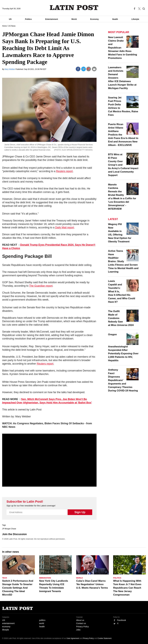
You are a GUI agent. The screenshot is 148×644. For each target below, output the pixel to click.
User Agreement (73, 638)
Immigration (45, 578)
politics (42, 620)
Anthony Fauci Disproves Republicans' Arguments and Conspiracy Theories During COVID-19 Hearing (123, 380)
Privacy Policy (82, 627)
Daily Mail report (65, 228)
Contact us (81, 623)
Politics (28, 19)
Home (4, 26)
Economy (94, 19)
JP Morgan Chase (9, 529)
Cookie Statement (105, 638)
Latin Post (74, 8)
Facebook (121, 620)
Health (115, 19)
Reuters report (64, 171)
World (74, 19)
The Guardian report (41, 286)
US (10, 19)
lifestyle (6, 630)
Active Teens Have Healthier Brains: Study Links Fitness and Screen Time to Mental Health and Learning (123, 261)
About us (80, 620)
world (42, 623)
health (42, 627)
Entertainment (52, 19)
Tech (5, 578)
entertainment (8, 623)
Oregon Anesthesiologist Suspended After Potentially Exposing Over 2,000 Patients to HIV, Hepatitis (123, 347)
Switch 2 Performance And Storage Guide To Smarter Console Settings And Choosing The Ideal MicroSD (18, 588)
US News (12, 26)
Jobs (78, 630)
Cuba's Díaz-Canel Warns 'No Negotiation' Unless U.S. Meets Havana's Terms (92, 584)
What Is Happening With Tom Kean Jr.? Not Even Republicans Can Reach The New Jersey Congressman (127, 588)
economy (6, 627)
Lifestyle (135, 19)
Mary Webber (10, 69)
